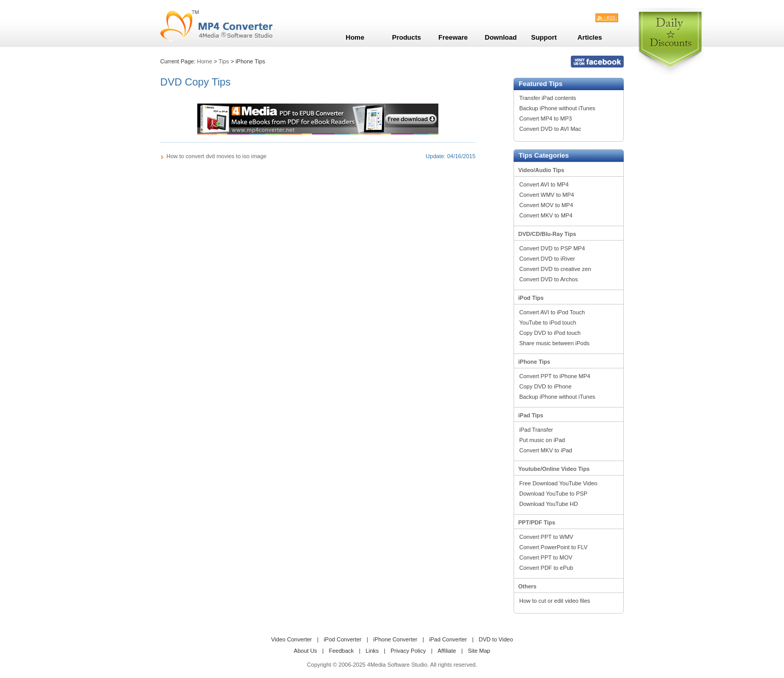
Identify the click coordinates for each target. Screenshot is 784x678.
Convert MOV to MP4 (546, 205)
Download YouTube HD (549, 504)
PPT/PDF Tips (537, 522)
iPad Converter (448, 639)
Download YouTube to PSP (553, 494)
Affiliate (447, 651)
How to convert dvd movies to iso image (216, 156)
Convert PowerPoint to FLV (553, 547)
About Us (305, 651)
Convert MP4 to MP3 (546, 118)
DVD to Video (496, 639)
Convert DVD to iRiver (547, 259)
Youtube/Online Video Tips (554, 469)
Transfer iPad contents (548, 98)
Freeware (453, 37)
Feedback (341, 651)
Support (544, 37)
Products (406, 37)
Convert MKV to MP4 (546, 215)
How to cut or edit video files (555, 601)
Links (372, 651)
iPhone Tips (534, 362)
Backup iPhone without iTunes (557, 108)
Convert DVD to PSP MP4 (552, 248)
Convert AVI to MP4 (544, 184)
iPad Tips (531, 415)
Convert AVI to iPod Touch (552, 312)
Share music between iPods (554, 343)
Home (205, 61)
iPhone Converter (396, 639)
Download (501, 37)
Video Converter (291, 639)
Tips (224, 61)
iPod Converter (342, 639)
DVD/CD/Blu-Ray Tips (547, 234)
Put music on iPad (542, 440)
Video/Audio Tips (541, 170)
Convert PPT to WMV (546, 537)
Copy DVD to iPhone (546, 386)
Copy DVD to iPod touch (550, 333)
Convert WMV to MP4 (547, 195)
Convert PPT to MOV (546, 557)
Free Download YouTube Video (558, 483)
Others (527, 586)
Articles (590, 37)
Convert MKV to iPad (546, 450)
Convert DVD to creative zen (555, 269)
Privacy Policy (408, 651)
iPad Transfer (536, 430)
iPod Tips (531, 298)
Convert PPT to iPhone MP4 (555, 376)
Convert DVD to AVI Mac (550, 129)
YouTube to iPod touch (548, 323)
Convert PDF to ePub (546, 568)
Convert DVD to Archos (549, 279)
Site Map (479, 651)
